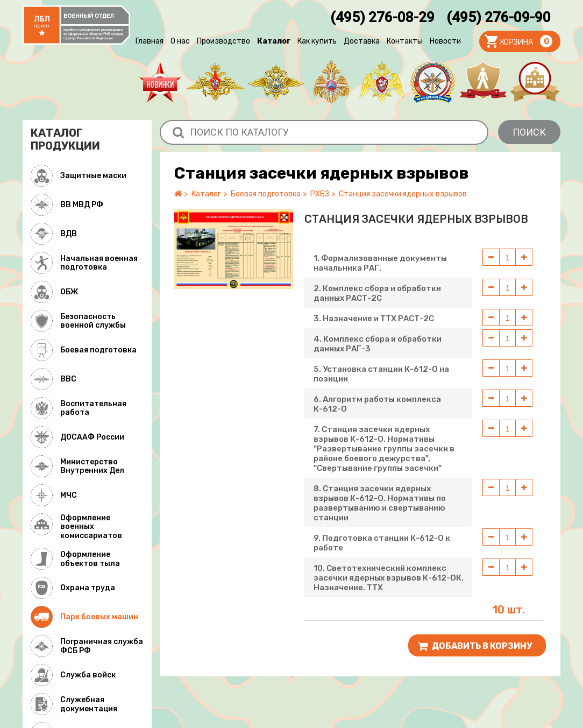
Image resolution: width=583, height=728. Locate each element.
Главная (150, 41)
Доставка (362, 41)
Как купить (317, 41)
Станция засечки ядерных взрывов (403, 194)
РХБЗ (320, 194)
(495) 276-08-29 (382, 17)
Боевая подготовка (266, 194)
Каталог (274, 41)
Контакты (405, 41)
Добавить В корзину (475, 646)
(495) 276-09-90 (499, 17)
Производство (223, 41)
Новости (445, 41)
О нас (180, 41)
